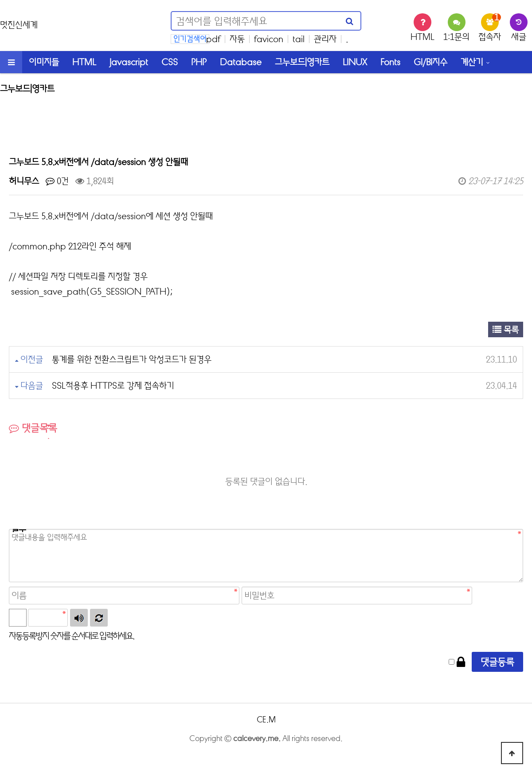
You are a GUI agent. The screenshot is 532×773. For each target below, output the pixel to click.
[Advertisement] (266, 120)
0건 (57, 181)
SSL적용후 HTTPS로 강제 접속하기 (113, 385)
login (266, 752)
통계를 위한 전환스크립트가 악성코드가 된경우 (132, 359)
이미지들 (44, 62)
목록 (506, 329)
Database (241, 62)
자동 (237, 39)
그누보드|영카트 (302, 62)
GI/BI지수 (430, 62)
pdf (213, 39)
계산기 (472, 62)
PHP (199, 62)
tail (299, 39)
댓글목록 (33, 428)
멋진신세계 (19, 25)
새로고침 (99, 618)
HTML (84, 62)
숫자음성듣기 (79, 618)
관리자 (325, 39)
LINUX (355, 62)
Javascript (129, 62)
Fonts (390, 62)
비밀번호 (18, 530)
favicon (269, 39)
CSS (170, 62)
